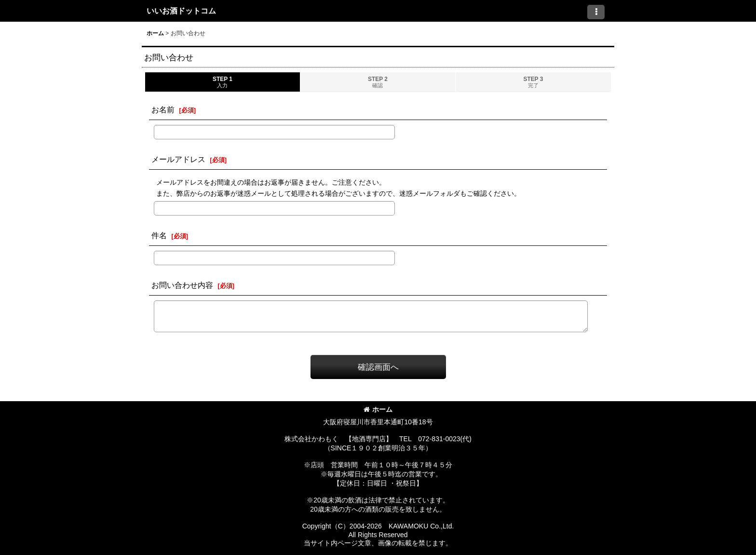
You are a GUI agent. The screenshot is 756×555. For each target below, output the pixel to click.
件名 (159, 235)
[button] (596, 12)
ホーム (378, 409)
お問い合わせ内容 (182, 285)
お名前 (163, 109)
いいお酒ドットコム (181, 11)
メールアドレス (178, 159)
